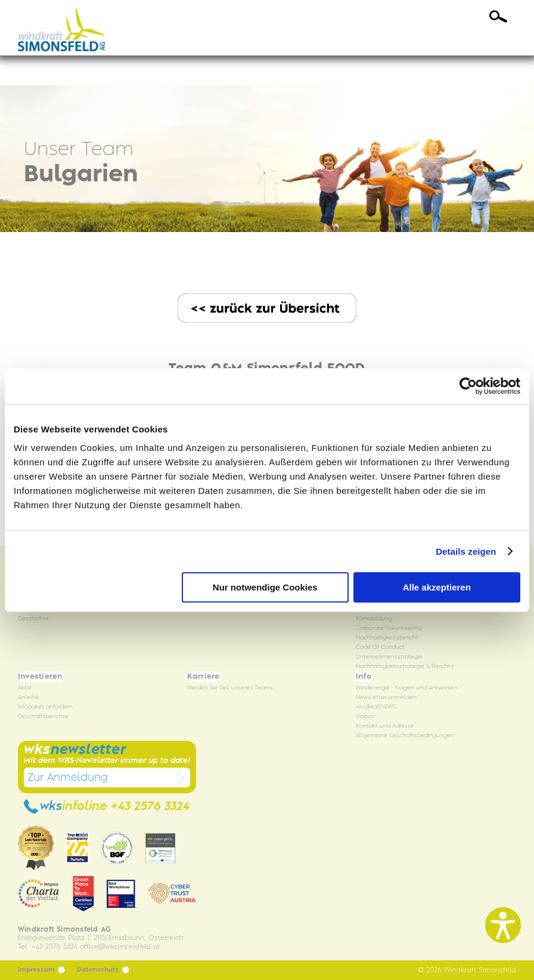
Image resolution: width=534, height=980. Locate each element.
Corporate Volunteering (389, 628)
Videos (365, 717)
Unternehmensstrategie (389, 657)
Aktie (25, 688)
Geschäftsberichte (43, 717)
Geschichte (33, 619)
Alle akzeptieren (437, 587)
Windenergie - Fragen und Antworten (406, 688)
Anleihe (28, 698)
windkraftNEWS (376, 707)
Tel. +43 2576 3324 (48, 947)
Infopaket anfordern (45, 707)
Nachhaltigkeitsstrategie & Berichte (405, 667)
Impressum (41, 970)
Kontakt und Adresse (385, 726)
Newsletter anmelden (386, 698)
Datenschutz (103, 970)
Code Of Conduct (380, 647)
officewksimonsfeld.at (120, 947)
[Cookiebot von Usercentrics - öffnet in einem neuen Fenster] (468, 386)
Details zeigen (466, 551)
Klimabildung (374, 619)
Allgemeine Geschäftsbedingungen (405, 736)
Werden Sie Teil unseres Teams (230, 688)
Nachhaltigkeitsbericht (387, 638)
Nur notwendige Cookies (265, 587)
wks (107, 806)
